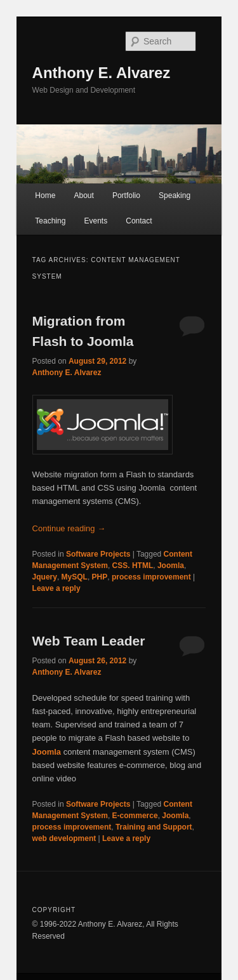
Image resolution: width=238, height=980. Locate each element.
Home (45, 195)
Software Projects (98, 554)
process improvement (151, 577)
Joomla (171, 566)
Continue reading (69, 528)
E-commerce (135, 816)
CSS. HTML (133, 566)
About (83, 195)
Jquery (45, 577)
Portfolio (126, 195)
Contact (139, 221)
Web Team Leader (89, 641)
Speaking (175, 195)
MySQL (75, 577)
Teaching (50, 221)
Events (96, 221)
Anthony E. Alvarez (102, 73)
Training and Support (154, 827)
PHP (100, 577)
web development (64, 838)
